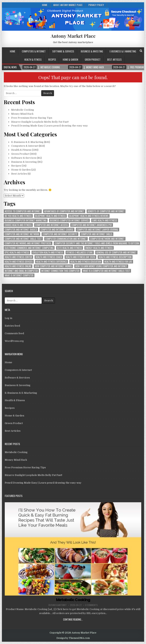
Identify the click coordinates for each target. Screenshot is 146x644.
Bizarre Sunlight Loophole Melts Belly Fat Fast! (40, 122)
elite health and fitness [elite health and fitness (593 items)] (69, 248)
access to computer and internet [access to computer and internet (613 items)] (23, 211)
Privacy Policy (96, 5)
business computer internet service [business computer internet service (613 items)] (69, 220)
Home (45, 5)
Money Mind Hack (22, 114)
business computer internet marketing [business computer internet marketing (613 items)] (26, 220)
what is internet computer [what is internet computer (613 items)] (19, 275)
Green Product (93, 60)
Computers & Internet (34, 51)
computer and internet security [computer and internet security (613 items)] (60, 234)
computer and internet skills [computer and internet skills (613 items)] (97, 234)
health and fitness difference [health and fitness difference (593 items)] (52, 262)
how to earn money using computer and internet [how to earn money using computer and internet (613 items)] (101, 266)
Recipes (52, 60)
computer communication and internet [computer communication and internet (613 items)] (66, 239)
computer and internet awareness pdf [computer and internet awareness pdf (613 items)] (92, 225)
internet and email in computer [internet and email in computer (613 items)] (21, 271)
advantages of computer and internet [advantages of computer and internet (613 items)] (64, 211)
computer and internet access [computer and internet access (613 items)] (52, 225)
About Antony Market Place (68, 5)
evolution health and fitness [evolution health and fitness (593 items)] (48, 252)
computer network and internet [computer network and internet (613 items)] (107, 239)
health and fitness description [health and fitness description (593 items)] (115, 257)
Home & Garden (70, 60)
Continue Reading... (73, 619)
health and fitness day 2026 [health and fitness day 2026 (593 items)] (80, 257)
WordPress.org (14, 341)
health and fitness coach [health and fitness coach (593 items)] (49, 257)
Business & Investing (92, 51)
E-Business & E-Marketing (123, 51)
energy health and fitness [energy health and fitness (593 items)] (99, 248)
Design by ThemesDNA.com (73, 638)
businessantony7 (58, 605)
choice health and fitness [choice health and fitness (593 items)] (18, 225)
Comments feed (14, 333)
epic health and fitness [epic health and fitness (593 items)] (17, 252)
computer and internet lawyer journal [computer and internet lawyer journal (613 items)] (98, 230)
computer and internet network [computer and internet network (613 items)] (22, 234)
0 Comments (91, 605)
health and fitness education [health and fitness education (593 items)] (86, 262)
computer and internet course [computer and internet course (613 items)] (57, 230)
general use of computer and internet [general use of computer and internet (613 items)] (116, 252)
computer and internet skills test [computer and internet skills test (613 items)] (23, 239)
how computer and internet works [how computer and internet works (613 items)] (53, 266)
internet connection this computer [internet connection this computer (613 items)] (60, 271)
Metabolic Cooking (23, 110)
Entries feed (12, 326)
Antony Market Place (73, 36)
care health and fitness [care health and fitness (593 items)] (105, 220)
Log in (8, 318)
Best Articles (114, 60)
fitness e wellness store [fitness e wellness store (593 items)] (80, 252)
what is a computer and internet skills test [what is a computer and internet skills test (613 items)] (106, 271)
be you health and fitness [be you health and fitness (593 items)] (18, 216)
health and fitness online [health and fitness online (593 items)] (18, 266)
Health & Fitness (33, 60)
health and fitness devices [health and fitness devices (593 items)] (19, 262)
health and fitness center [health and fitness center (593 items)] (18, 257)
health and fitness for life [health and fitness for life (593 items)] (118, 262)
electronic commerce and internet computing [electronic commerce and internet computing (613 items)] (29, 248)
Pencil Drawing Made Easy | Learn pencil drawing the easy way (50, 126)
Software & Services (63, 51)
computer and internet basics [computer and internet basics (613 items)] (21, 230)
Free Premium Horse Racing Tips (32, 118)
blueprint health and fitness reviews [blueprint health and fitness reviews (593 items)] (89, 216)
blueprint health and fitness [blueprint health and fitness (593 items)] (50, 216)
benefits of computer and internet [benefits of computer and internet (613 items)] (106, 211)
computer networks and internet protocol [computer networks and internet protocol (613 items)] (28, 243)
